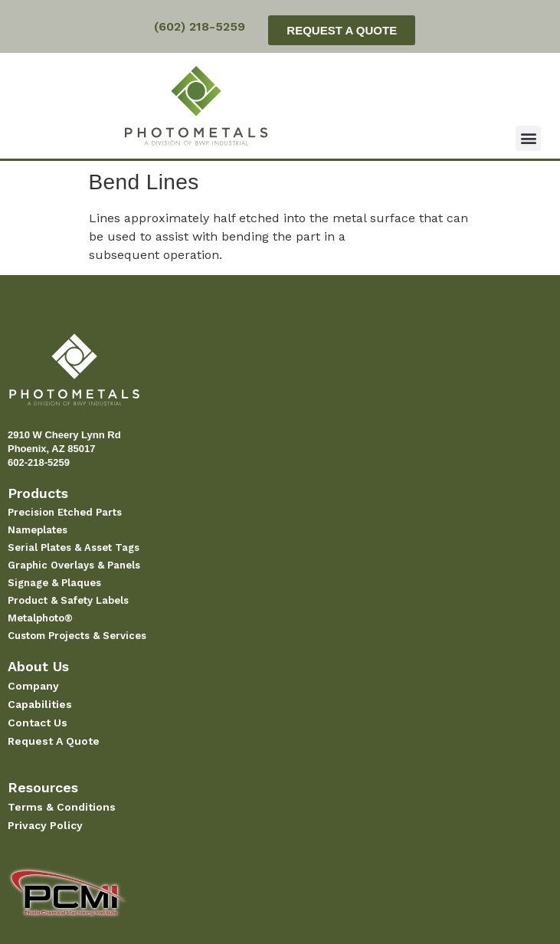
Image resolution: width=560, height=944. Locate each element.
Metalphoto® (40, 618)
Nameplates (38, 530)
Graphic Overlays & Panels (74, 565)
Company (33, 686)
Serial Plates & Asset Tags (74, 547)
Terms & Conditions (62, 807)
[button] (528, 138)
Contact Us (38, 723)
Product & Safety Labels (68, 600)
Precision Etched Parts (65, 512)
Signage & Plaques (54, 583)
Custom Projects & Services (77, 636)
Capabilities (40, 704)
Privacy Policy (45, 825)
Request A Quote (54, 741)
